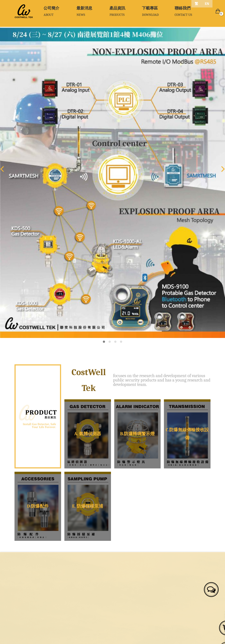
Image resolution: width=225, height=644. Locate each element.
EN (207, 4)
